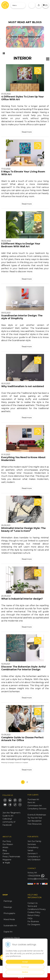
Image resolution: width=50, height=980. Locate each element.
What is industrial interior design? (22, 599)
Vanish (30, 850)
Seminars (32, 844)
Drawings (8, 907)
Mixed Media (9, 919)
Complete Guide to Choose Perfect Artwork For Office (22, 739)
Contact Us (32, 903)
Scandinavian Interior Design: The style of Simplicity (22, 317)
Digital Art (8, 932)
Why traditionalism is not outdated (23, 386)
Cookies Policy (34, 912)
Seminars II (33, 854)
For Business (33, 921)
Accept (25, 962)
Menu (15, 5)
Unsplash (25, 763)
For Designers (34, 925)
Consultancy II (34, 857)
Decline (25, 972)
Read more (27, 132)
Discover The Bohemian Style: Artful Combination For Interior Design (23, 668)
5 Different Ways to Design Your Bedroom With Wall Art (21, 245)
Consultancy (33, 847)
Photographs (9, 913)
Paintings (8, 901)
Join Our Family (34, 841)
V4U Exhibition (34, 860)
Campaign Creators (14, 763)
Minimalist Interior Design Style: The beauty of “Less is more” (23, 530)
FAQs (30, 918)
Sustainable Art (10, 926)
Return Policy (34, 915)
